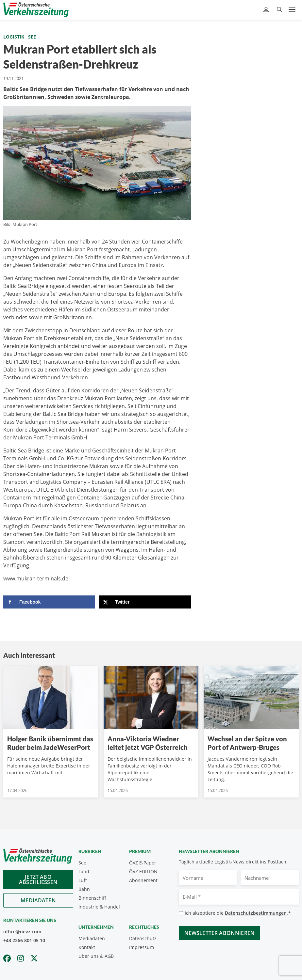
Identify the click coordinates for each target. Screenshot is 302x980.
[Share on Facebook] (49, 602)
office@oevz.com (22, 932)
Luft (83, 880)
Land (84, 871)
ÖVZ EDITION (143, 871)
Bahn (84, 889)
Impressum (142, 947)
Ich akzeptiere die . (238, 913)
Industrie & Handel (99, 907)
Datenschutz (143, 938)
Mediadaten (38, 900)
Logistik (14, 37)
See (32, 37)
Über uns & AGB (96, 956)
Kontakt (87, 947)
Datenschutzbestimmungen (256, 913)
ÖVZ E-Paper (143, 863)
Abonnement (143, 880)
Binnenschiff (92, 898)
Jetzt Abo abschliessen (38, 879)
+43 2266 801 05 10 (24, 940)
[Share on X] (145, 602)
